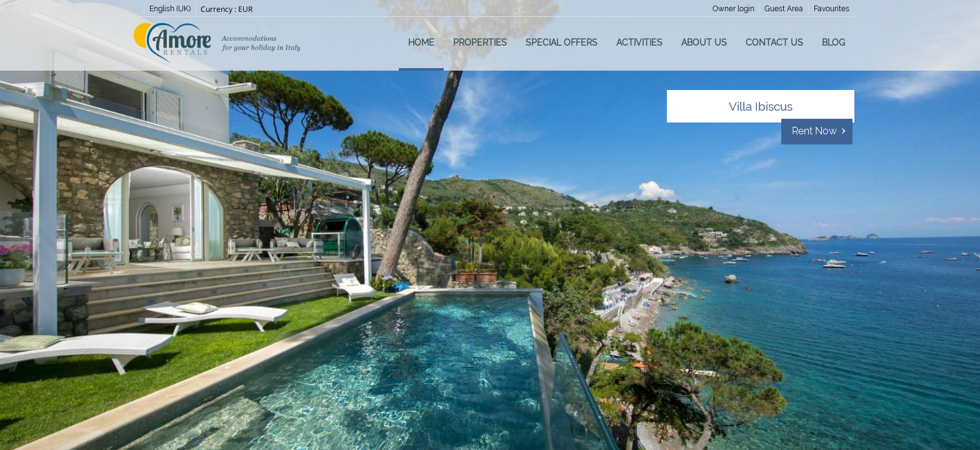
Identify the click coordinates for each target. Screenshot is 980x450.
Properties (480, 42)
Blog (833, 42)
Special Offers (562, 42)
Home (421, 42)
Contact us (774, 42)
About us (704, 42)
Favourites (832, 9)
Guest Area (784, 9)
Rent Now (814, 131)
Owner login (733, 9)
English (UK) (170, 9)
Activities (639, 42)
